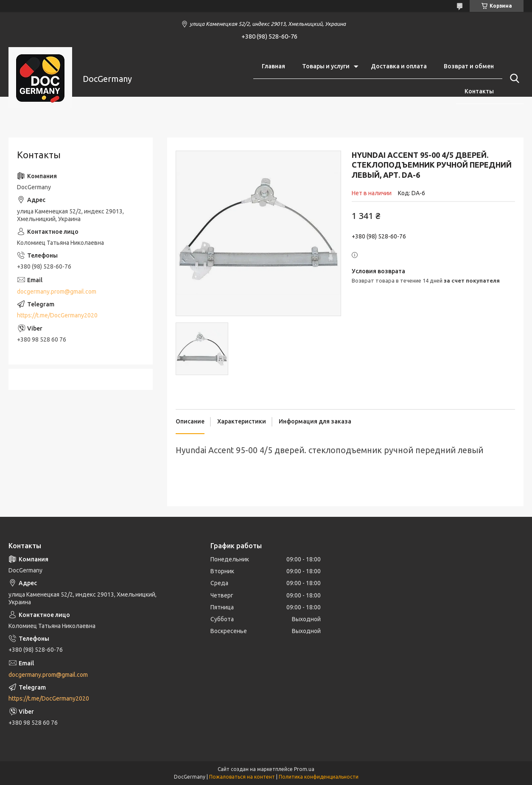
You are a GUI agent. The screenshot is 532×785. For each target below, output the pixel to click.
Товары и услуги (326, 66)
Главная (273, 66)
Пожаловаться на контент (242, 777)
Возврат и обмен (469, 66)
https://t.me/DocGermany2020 (57, 315)
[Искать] (513, 78)
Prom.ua (304, 769)
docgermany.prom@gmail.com (57, 292)
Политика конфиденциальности (319, 777)
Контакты (479, 91)
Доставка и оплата (399, 66)
